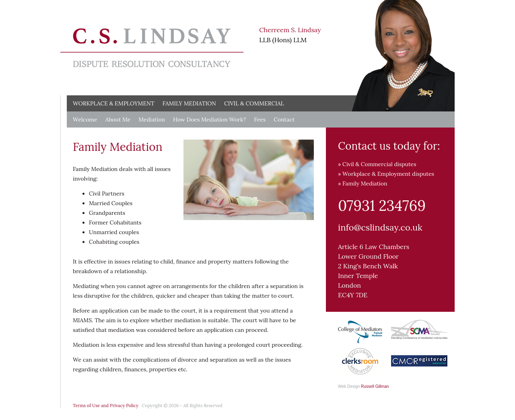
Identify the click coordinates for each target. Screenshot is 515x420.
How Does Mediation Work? (209, 119)
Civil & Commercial (254, 103)
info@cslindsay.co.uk (380, 227)
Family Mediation (189, 103)
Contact (284, 119)
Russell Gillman (375, 386)
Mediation (152, 119)
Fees (260, 119)
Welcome (85, 119)
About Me (118, 119)
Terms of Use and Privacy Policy (106, 406)
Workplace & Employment (114, 103)
